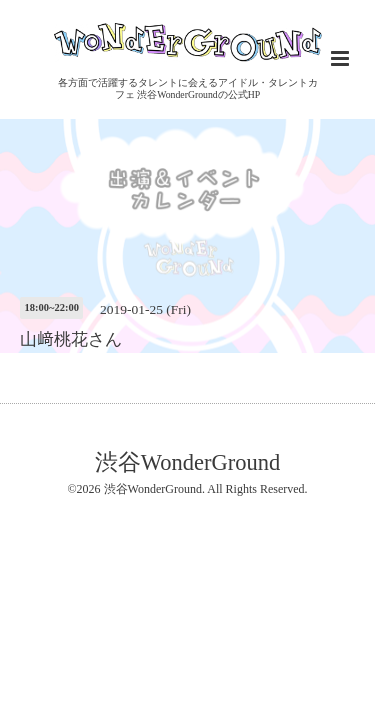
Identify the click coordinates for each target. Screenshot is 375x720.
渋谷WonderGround (187, 461)
